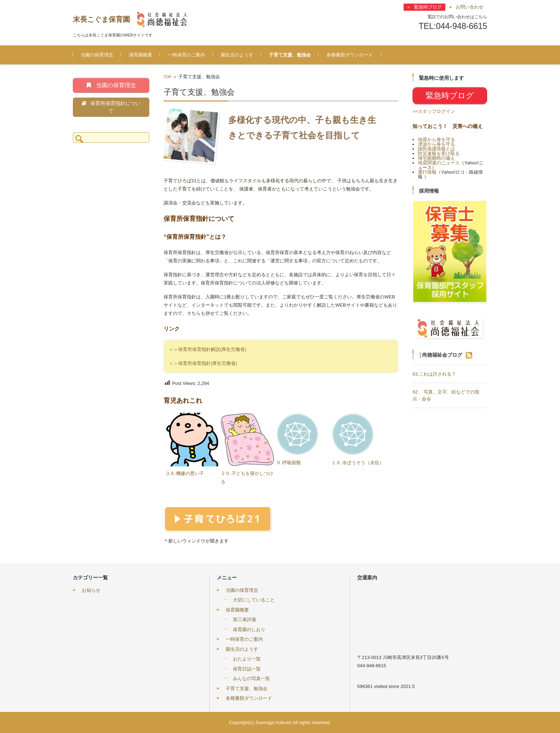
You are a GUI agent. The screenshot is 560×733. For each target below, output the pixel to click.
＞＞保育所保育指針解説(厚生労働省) (208, 349)
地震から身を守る (436, 140)
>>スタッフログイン (434, 111)
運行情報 (427, 172)
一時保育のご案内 (186, 55)
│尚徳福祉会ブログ (441, 355)
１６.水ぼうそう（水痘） (358, 463)
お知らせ (91, 590)
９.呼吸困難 (288, 463)
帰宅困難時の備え (436, 158)
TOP (167, 77)
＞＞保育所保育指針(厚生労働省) (203, 363)
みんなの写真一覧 (251, 678)
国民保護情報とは (436, 149)
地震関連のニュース (439, 163)
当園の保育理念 (97, 55)
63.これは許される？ (434, 374)
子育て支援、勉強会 (290, 55)
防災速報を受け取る (439, 153)
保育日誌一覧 (247, 669)
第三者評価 (244, 620)
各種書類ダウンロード (350, 55)
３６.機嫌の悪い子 (185, 473)
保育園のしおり (249, 630)
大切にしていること (254, 600)
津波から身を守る (436, 144)
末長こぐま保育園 (101, 19)
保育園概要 (141, 55)
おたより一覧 (247, 659)
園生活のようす (237, 55)
